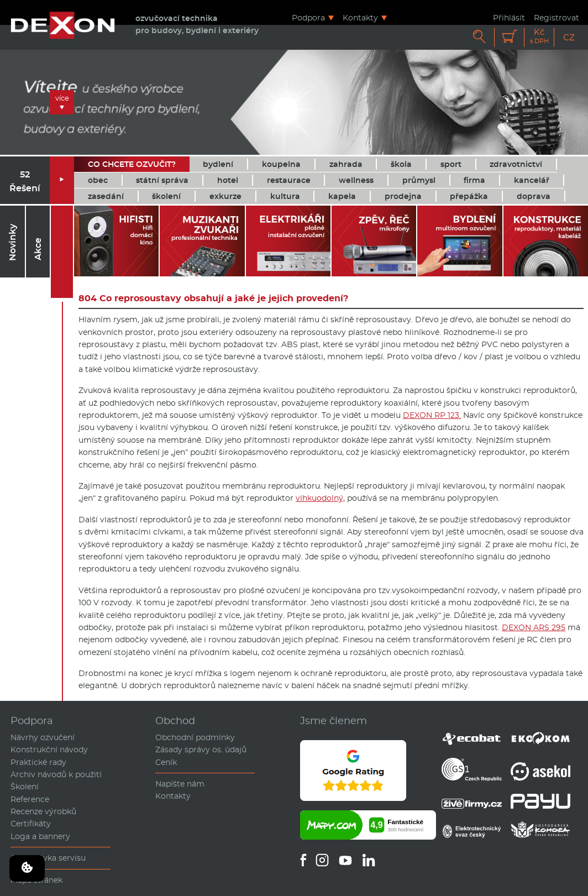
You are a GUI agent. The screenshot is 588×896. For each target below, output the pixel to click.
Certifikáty (31, 824)
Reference (30, 799)
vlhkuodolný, (320, 498)
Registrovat (556, 17)
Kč (539, 36)
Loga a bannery (40, 836)
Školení (25, 787)
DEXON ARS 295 (534, 627)
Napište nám (180, 784)
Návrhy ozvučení (43, 737)
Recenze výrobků (43, 811)
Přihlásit (509, 17)
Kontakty (360, 17)
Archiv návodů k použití (56, 774)
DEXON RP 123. (432, 415)
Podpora (308, 17)
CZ (569, 37)
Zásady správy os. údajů (201, 750)
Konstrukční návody (49, 750)
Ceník (166, 762)
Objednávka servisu (48, 858)
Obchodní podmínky (195, 737)
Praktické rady (38, 762)
